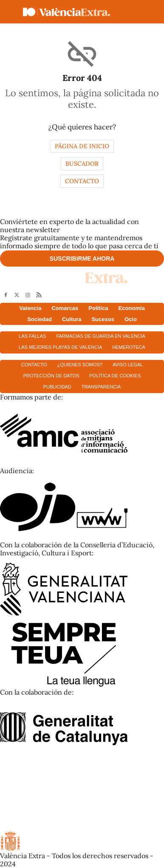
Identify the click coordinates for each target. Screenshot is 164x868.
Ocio (131, 319)
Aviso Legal (128, 365)
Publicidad (57, 387)
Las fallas (32, 336)
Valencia (30, 308)
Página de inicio (82, 146)
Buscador (82, 164)
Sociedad (40, 319)
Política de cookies (115, 376)
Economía (132, 308)
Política (98, 308)
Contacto (82, 181)
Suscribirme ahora (82, 259)
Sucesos (103, 319)
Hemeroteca (129, 347)
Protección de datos (51, 376)
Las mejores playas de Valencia (60, 347)
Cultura (72, 319)
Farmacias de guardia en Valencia (100, 336)
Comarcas (65, 308)
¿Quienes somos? (80, 365)
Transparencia (101, 387)
